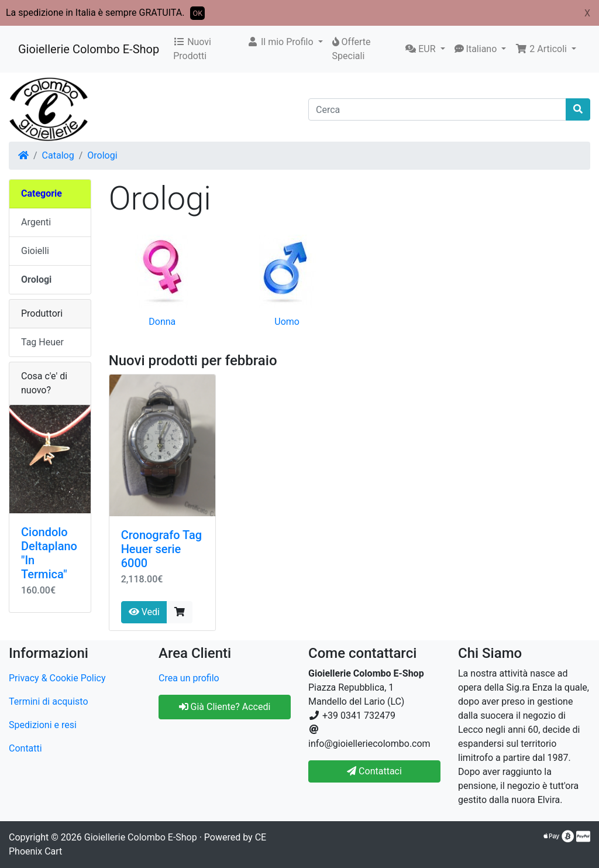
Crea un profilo (189, 678)
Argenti (36, 222)
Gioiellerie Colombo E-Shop (89, 49)
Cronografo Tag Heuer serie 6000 (161, 549)
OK (197, 13)
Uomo (287, 322)
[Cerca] (437, 109)
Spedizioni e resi (43, 725)
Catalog (58, 155)
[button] (285, 42)
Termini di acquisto (49, 701)
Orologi (102, 155)
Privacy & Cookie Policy (57, 678)
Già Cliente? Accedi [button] (225, 707)
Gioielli (35, 251)
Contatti (25, 748)
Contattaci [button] (374, 771)
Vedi (144, 612)
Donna (162, 322)
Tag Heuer (42, 342)
